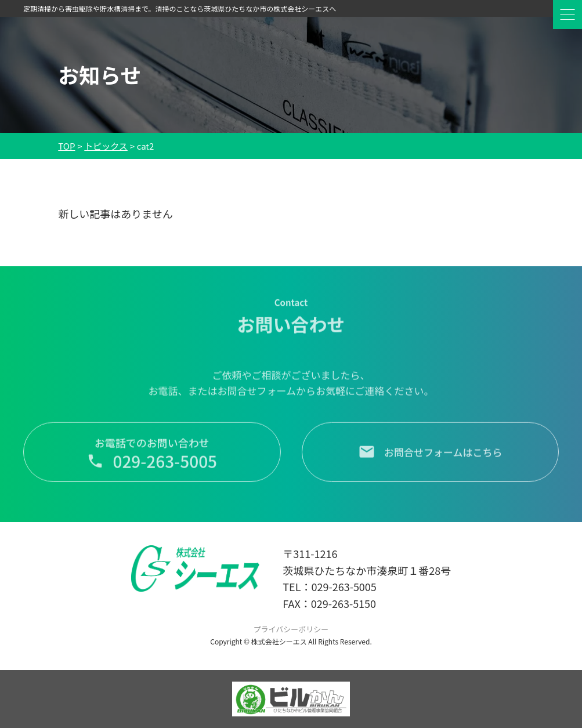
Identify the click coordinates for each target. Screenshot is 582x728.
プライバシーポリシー (291, 629)
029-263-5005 (344, 586)
